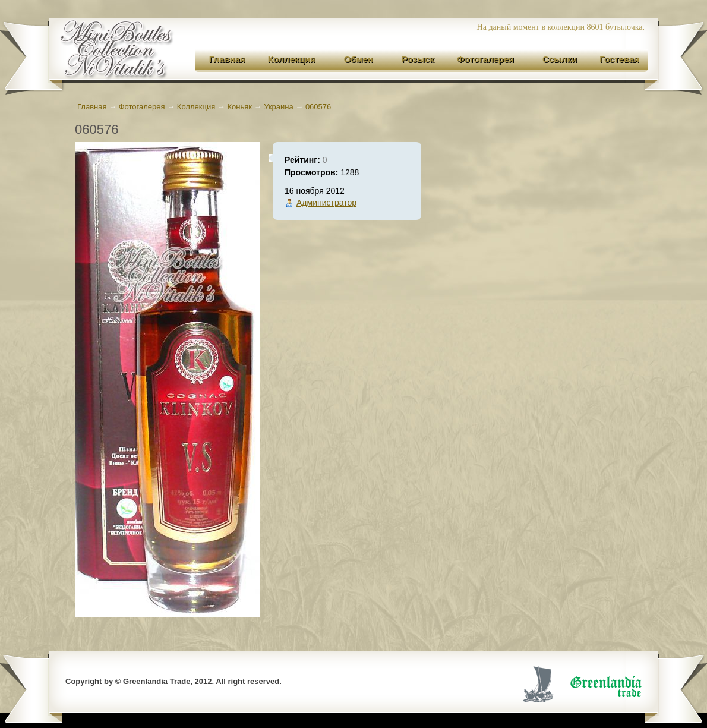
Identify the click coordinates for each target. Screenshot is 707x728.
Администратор (326, 203)
